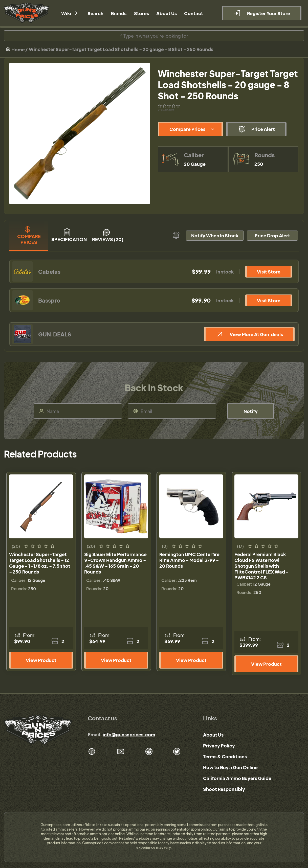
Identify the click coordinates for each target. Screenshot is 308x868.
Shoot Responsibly (224, 789)
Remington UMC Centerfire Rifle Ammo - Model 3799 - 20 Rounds (189, 560)
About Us (213, 735)
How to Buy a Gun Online (230, 767)
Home (15, 49)
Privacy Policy (219, 746)
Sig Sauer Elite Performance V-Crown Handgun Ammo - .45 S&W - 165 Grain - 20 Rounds (115, 563)
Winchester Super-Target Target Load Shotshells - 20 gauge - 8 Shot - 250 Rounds (121, 49)
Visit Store (269, 272)
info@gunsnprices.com (129, 734)
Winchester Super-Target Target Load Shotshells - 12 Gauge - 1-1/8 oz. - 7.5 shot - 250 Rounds (40, 563)
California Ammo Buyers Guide (237, 778)
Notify (251, 411)
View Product (41, 660)
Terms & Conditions (225, 756)
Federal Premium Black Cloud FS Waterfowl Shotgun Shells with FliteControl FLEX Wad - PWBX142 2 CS (261, 566)
